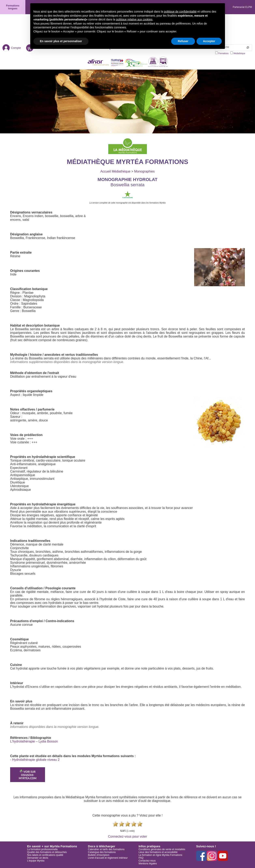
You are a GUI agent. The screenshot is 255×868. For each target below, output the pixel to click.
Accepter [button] (209, 41)
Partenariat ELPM (242, 7)
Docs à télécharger (102, 846)
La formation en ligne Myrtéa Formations (160, 855)
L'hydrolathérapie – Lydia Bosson (34, 741)
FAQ (141, 858)
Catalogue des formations (102, 852)
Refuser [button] (183, 41)
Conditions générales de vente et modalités (162, 849)
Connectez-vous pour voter (127, 836)
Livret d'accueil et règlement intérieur (108, 858)
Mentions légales (148, 864)
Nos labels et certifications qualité (45, 855)
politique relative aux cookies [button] (134, 19)
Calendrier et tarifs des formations (106, 849)
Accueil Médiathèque (115, 171)
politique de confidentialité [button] (180, 12)
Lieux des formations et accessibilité (158, 852)
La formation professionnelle (42, 849)
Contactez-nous (147, 861)
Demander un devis (38, 858)
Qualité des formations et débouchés (47, 852)
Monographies (144, 171)
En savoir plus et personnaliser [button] (61, 41)
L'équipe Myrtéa (36, 861)
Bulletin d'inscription (99, 855)
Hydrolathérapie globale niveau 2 (36, 760)
